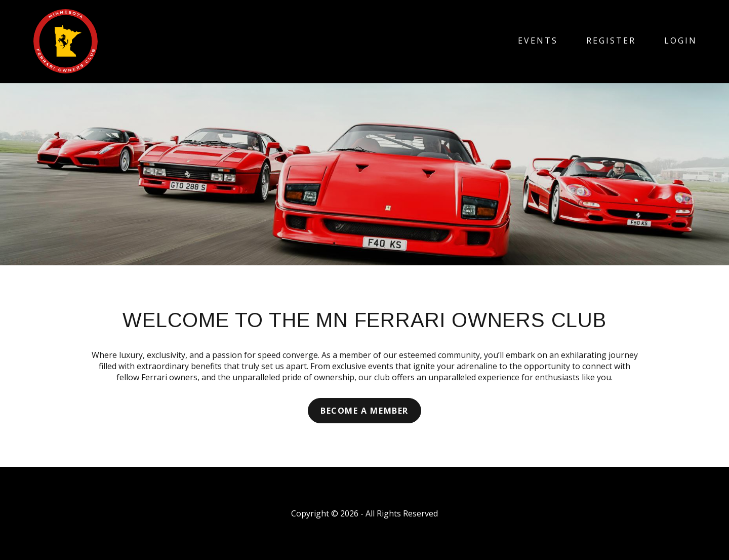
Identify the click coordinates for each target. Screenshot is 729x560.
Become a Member (364, 411)
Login (681, 41)
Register (611, 41)
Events (538, 41)
